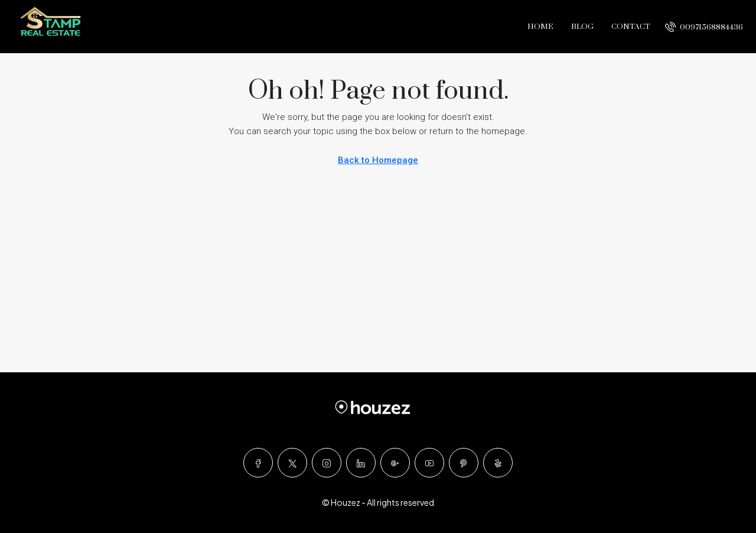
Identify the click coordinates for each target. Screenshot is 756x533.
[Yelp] (498, 463)
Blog (582, 27)
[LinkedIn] (361, 463)
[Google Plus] (395, 463)
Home (540, 27)
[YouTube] (429, 463)
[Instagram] (327, 463)
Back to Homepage (378, 160)
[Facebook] (258, 463)
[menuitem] (704, 27)
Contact (631, 27)
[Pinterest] (464, 463)
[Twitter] (292, 463)
